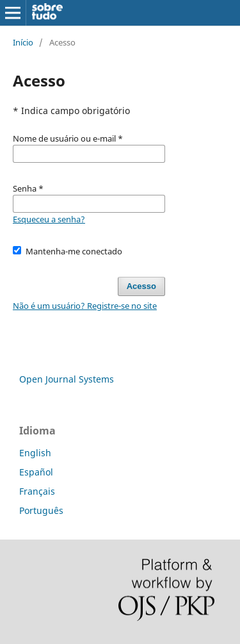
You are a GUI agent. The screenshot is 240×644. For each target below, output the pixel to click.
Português (41, 510)
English (35, 453)
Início (23, 42)
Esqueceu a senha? (49, 219)
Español (36, 472)
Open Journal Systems (67, 379)
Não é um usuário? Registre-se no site (85, 306)
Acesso (141, 286)
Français (37, 491)
